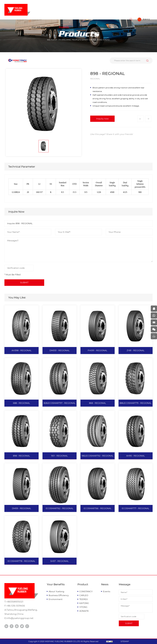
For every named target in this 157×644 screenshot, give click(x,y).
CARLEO (84, 595)
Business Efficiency (59, 595)
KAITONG (84, 603)
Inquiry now (102, 119)
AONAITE (84, 611)
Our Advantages (41, 27)
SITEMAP (125, 641)
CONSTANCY (86, 591)
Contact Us (142, 27)
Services (83, 27)
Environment (56, 599)
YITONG (83, 607)
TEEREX (84, 599)
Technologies (104, 27)
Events (107, 591)
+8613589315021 (15, 602)
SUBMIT (129, 623)
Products (64, 27)
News (123, 27)
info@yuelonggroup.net (20, 618)
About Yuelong (56, 591)
